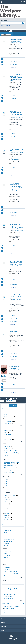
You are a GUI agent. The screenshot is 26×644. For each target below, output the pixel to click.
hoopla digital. (7, 446)
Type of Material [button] (6, 412)
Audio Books (7, 423)
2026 (6, 479)
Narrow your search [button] (7, 409)
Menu (3, 2)
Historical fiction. (8, 439)
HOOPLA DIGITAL (8, 435)
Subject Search (7, 537)
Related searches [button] (7, 525)
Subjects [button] (5, 428)
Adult (6, 497)
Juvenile (6, 500)
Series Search (7, 546)
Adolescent (7, 502)
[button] (19, 34)
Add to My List (13, 67)
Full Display (9, 62)
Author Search (7, 535)
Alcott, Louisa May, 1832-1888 (11, 451)
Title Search (7, 533)
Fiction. (6, 433)
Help (3, 630)
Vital (5, 583)
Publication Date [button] (6, 477)
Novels (6, 515)
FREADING (7, 437)
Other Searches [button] (6, 528)
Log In (24, 1)
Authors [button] (5, 444)
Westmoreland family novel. (10, 466)
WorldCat (6, 613)
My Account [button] (13, 626)
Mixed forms (7, 520)
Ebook (6, 419)
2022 (6, 488)
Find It (8, 59)
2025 (6, 482)
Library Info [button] (13, 619)
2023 (6, 486)
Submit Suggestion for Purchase (12, 606)
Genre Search (7, 544)
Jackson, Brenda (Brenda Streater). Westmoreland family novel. (12, 463)
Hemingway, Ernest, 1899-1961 (11, 453)
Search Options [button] (6, 25)
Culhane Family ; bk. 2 (9, 470)
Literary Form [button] (6, 508)
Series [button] (4, 459)
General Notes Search (9, 539)
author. (18, 117)
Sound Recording (8, 421)
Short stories (7, 518)
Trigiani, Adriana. (8, 455)
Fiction (6, 511)
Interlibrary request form (10, 608)
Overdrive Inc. (7, 449)
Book (6, 415)
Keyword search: (5, 20)
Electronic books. (8, 431)
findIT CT (6, 611)
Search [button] (13, 623)
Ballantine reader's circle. (10, 468)
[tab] (19, 34)
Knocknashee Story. (9, 472)
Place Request (9, 65)
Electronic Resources (9, 417)
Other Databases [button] (6, 580)
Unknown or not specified (10, 495)
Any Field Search (8, 531)
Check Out (9, 390)
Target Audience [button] (6, 492)
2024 (6, 484)
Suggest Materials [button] (7, 604)
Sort (2, 33)
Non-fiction (7, 513)
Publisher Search (8, 542)
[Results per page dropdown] (11, 31)
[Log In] (22, 1)
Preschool (7, 504)
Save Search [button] (13, 406)
